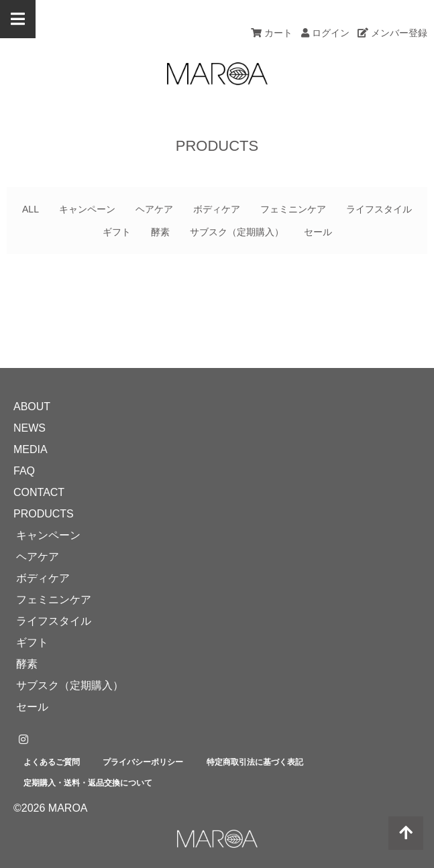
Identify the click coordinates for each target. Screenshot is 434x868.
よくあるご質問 (52, 762)
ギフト (117, 232)
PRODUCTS (44, 514)
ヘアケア (154, 209)
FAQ (24, 471)
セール (318, 232)
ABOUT (32, 407)
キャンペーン (87, 209)
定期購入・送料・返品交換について (88, 783)
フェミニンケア (293, 209)
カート (272, 33)
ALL (31, 209)
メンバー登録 (392, 33)
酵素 (160, 232)
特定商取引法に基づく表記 (255, 762)
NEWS (30, 428)
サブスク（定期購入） (237, 232)
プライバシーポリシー (143, 762)
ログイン (325, 33)
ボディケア (217, 209)
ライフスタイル (379, 209)
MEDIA (31, 449)
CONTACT (39, 492)
